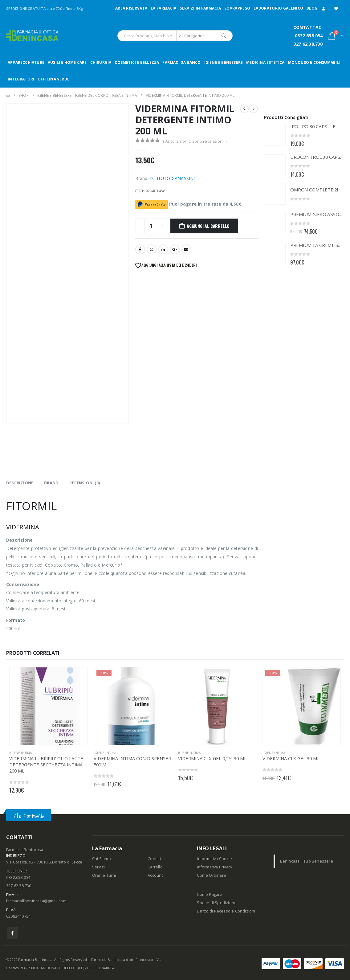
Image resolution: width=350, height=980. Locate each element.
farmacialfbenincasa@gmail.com (36, 901)
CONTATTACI (308, 27)
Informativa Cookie (214, 859)
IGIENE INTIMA (21, 753)
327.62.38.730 (308, 44)
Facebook (140, 249)
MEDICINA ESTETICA (265, 62)
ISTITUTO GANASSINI (173, 178)
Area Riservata (131, 8)
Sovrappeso (237, 8)
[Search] (224, 36)
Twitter (152, 249)
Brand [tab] (51, 483)
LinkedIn (163, 249)
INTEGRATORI (21, 79)
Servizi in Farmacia (200, 8)
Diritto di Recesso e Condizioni (226, 911)
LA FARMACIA (163, 8)
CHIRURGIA (101, 62)
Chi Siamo (102, 859)
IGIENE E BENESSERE (224, 62)
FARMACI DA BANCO (181, 62)
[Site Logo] (32, 36)
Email (186, 249)
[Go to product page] (275, 135)
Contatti (155, 859)
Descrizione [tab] (20, 483)
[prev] (244, 109)
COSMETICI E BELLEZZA (137, 62)
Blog (312, 8)
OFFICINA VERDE (53, 79)
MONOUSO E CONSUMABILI (314, 62)
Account (155, 875)
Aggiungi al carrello (208, 226)
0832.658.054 (309, 36)
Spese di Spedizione (217, 903)
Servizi (98, 867)
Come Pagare (210, 894)
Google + (175, 249)
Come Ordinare (212, 875)
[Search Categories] (196, 36)
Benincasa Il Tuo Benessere (307, 861)
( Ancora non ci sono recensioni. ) (195, 141)
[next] (254, 109)
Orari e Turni (104, 875)
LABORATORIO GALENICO (278, 8)
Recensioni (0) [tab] (85, 483)
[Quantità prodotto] (151, 226)
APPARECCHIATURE (26, 62)
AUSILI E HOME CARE (67, 62)
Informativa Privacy (214, 867)
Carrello (155, 867)
